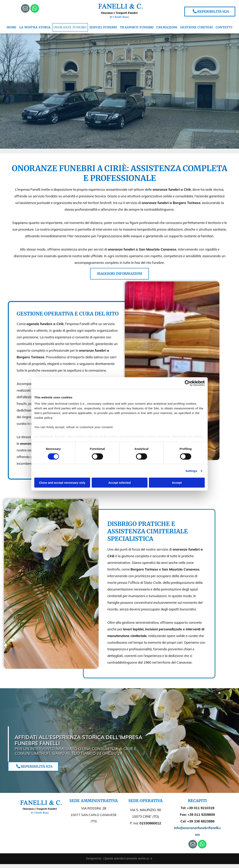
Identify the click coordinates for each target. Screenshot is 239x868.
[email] (25, 9)
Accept (177, 483)
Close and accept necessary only (62, 483)
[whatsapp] (35, 9)
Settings (191, 471)
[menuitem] (12, 27)
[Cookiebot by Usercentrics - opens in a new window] (188, 383)
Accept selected (119, 483)
